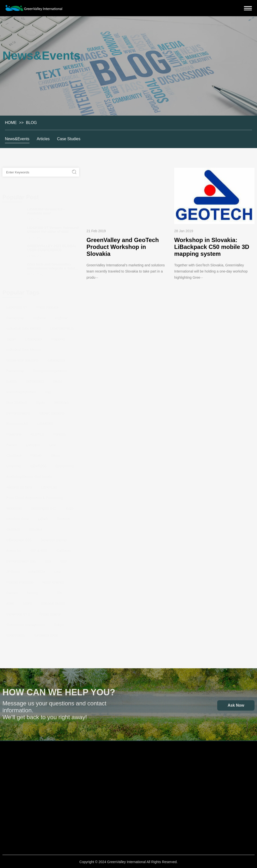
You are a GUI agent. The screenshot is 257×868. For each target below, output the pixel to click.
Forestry (60, 432)
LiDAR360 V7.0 (18, 612)
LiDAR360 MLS (62, 326)
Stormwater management (26, 623)
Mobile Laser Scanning (24, 812)
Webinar (40, 316)
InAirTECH (37, 570)
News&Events (17, 139)
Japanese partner (54, 538)
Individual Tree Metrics (24, 326)
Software (59, 758)
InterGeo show (18, 517)
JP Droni (13, 570)
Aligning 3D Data (19, 485)
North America (53, 580)
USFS (27, 601)
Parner (12, 443)
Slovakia (36, 527)
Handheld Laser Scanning (24, 786)
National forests (53, 601)
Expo (70, 506)
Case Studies (69, 139)
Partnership (15, 316)
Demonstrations (18, 411)
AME (10, 601)
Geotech (64, 517)
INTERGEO (35, 379)
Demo (58, 379)
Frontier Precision (20, 580)
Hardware (24, 758)
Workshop (14, 506)
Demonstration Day (21, 559)
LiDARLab (49, 485)
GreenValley (16, 633)
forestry (33, 591)
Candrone (14, 453)
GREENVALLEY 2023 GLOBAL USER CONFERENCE (52, 246)
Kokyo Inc (14, 548)
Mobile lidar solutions (22, 358)
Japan (11, 337)
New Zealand (17, 400)
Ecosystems (64, 464)
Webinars (62, 400)
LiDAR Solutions (52, 411)
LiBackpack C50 (19, 538)
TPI (59, 591)
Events (12, 379)
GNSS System (24, 821)
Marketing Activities (21, 390)
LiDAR (43, 517)
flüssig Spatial (50, 612)
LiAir (53, 443)
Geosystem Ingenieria (50, 369)
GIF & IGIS (39, 548)
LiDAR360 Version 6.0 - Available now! (46, 209)
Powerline (14, 432)
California (64, 548)
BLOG (31, 123)
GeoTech (13, 527)
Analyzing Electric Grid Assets (29, 474)
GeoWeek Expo (46, 633)
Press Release (48, 305)
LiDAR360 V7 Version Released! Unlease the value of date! (53, 228)
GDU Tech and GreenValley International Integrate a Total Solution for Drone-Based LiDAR (51, 268)
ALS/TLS (37, 432)
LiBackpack (34, 337)
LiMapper (33, 443)
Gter (64, 559)
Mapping (58, 337)
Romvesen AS (17, 422)
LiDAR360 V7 (17, 305)
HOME (11, 123)
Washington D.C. (44, 506)
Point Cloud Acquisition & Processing (35, 496)
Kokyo (59, 623)
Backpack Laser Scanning (24, 800)
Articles (43, 139)
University (14, 464)
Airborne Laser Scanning (24, 774)
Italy (48, 390)
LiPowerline (59, 788)
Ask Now (236, 707)
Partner (36, 453)
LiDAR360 (45, 422)
